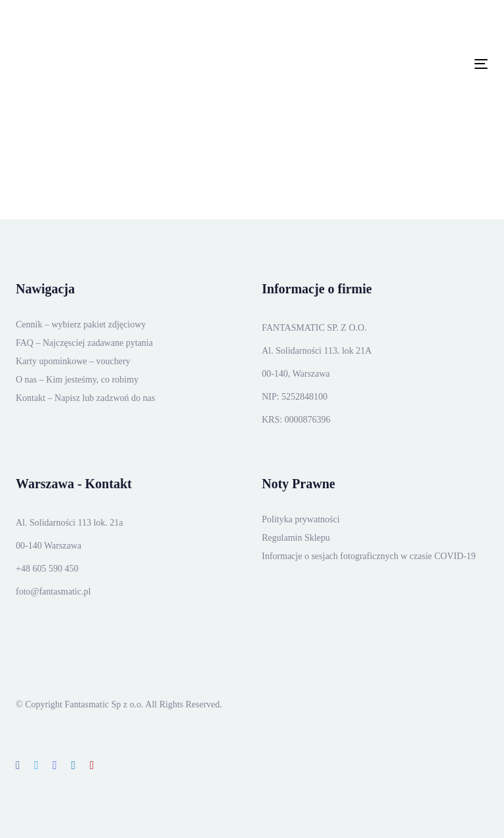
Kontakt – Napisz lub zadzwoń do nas (85, 398)
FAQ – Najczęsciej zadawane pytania (84, 343)
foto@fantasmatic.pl (53, 592)
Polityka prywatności (301, 519)
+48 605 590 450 (47, 569)
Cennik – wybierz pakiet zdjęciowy (81, 325)
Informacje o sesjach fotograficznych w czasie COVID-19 (369, 556)
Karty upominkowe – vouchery (73, 361)
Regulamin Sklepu (296, 538)
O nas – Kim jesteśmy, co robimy (77, 380)
